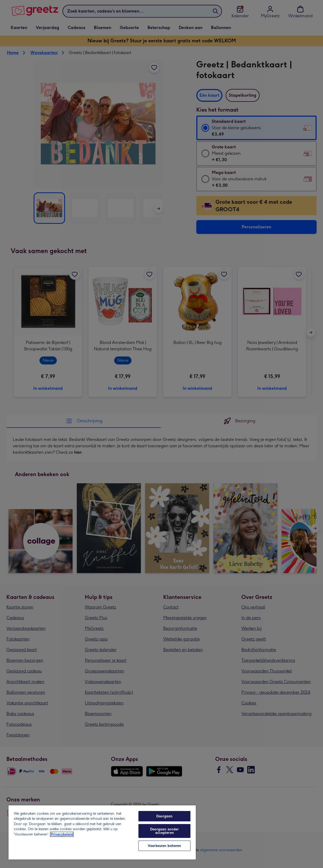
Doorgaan (164, 816)
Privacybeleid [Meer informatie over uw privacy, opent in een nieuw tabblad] (62, 834)
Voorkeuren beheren (164, 846)
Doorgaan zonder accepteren (164, 831)
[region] (102, 832)
